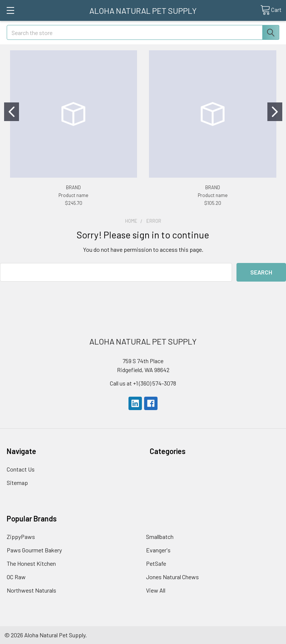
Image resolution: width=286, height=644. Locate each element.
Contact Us (21, 469)
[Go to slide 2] (275, 112)
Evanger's (158, 550)
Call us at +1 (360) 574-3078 (143, 383)
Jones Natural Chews (172, 577)
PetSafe (156, 563)
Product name (73, 195)
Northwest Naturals (31, 590)
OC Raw (16, 577)
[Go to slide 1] (12, 112)
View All (156, 590)
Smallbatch (160, 537)
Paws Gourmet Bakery (34, 550)
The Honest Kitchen (31, 563)
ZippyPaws (21, 537)
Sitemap (17, 483)
